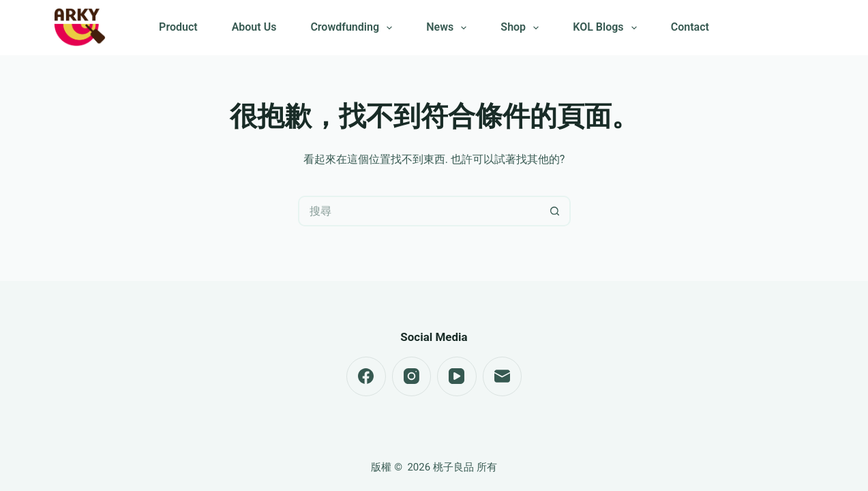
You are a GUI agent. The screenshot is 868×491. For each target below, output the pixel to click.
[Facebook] (366, 376)
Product (178, 27)
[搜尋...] (419, 211)
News (449, 28)
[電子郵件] (503, 376)
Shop (522, 28)
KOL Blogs (607, 28)
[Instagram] (412, 376)
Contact (690, 27)
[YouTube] (457, 376)
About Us (254, 27)
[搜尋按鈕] (555, 211)
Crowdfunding (354, 28)
